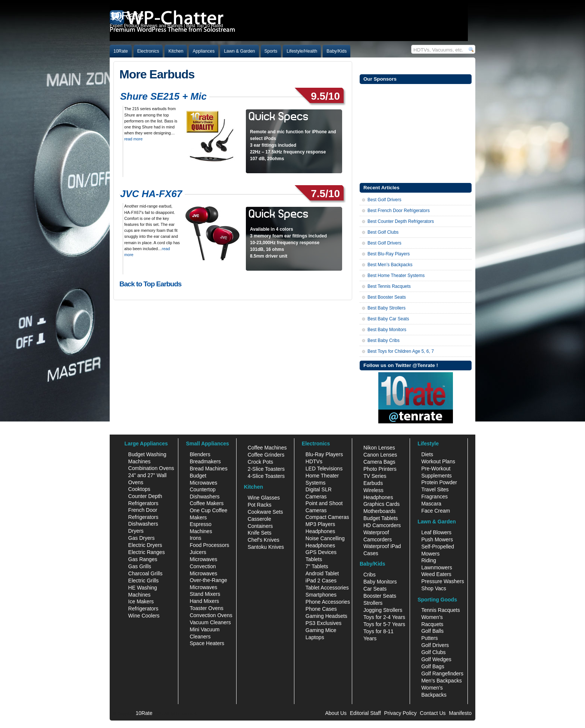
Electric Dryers (145, 545)
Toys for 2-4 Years (384, 617)
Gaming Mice (321, 630)
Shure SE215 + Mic (163, 96)
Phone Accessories (328, 602)
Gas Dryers (142, 538)
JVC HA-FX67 (151, 194)
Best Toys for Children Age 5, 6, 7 (401, 351)
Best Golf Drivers (384, 200)
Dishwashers (143, 524)
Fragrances (434, 497)
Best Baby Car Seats (388, 319)
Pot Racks (260, 505)
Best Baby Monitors (387, 330)
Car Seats (375, 589)
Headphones (320, 531)
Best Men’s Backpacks (390, 265)
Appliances (204, 51)
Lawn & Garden (239, 51)
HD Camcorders (382, 525)
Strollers (373, 603)
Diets (427, 454)
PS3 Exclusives (323, 623)
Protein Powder (439, 482)
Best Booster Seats (387, 297)
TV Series (375, 476)
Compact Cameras (327, 517)
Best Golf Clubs (383, 232)
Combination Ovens (151, 468)
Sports (271, 51)
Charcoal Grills (146, 573)
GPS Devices (321, 552)
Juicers (198, 552)
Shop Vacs (434, 588)
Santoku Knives (266, 547)
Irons (195, 538)
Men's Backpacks (442, 681)
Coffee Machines (267, 448)
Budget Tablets (381, 518)
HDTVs (314, 461)
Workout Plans (438, 461)
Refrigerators (143, 609)
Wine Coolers (144, 616)
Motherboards (379, 511)
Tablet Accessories (327, 588)
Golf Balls (432, 631)
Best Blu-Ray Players (389, 254)
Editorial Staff (365, 713)
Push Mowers (437, 539)
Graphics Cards (381, 504)
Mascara (431, 504)
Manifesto (460, 713)
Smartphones (321, 595)
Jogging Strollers (383, 610)
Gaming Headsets (326, 616)
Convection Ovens (211, 615)
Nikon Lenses (379, 448)
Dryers (136, 531)
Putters (429, 638)
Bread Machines (208, 469)
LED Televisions (324, 469)
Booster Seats (380, 596)
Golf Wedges (436, 659)
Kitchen (176, 51)
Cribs (370, 575)
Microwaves (203, 559)
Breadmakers (205, 461)
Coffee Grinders (266, 455)
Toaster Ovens (206, 608)
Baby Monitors (380, 582)
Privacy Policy (401, 713)
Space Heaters (207, 643)
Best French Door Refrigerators (399, 211)
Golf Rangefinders (442, 673)
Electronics (148, 51)
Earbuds (373, 483)
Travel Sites (435, 489)
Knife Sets (260, 533)
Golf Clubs (433, 652)
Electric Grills (144, 581)
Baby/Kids (337, 51)
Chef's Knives (264, 540)
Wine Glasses (264, 498)
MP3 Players (320, 524)
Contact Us (433, 713)
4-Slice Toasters (266, 476)
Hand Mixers (204, 601)
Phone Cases (321, 609)
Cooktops (139, 489)
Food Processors (209, 545)
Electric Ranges (147, 552)
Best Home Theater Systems (396, 276)
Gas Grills (140, 566)
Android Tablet (322, 573)
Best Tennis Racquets (389, 286)
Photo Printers (380, 469)
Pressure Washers (443, 581)
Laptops (315, 637)
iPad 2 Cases (321, 581)
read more (133, 139)
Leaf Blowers (436, 532)
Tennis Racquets (441, 610)
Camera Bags (379, 462)
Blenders (200, 454)
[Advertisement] (416, 133)
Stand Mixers (205, 594)
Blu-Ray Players (324, 454)
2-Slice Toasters (266, 469)
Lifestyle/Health (302, 51)
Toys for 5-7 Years (384, 624)
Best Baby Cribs (384, 340)
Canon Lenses (380, 455)
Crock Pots (260, 462)
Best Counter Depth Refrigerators (401, 221)
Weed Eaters (436, 574)
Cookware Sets (265, 512)
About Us (336, 713)
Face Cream (436, 511)
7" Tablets (317, 566)
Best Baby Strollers (387, 308)
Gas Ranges (143, 559)
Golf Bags (433, 666)
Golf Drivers (435, 645)
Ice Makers (141, 601)
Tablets (314, 559)
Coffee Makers (207, 503)
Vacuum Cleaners (210, 622)
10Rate (121, 51)
